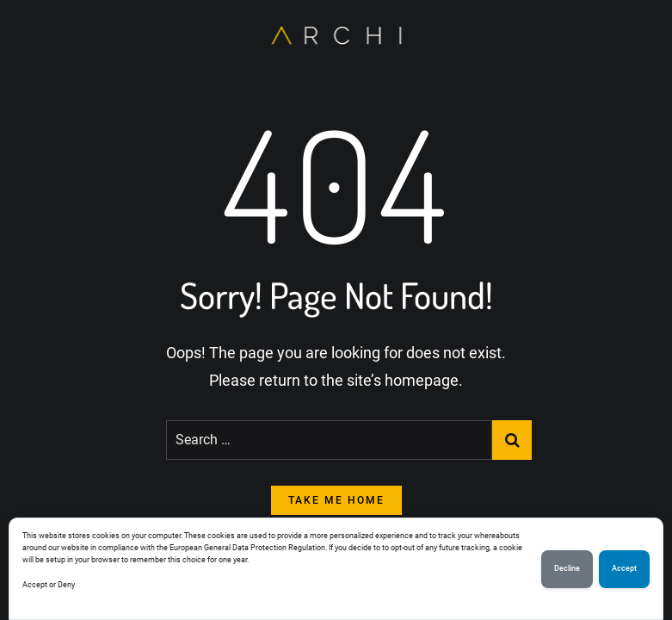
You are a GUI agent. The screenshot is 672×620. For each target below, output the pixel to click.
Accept (624, 568)
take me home (336, 500)
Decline (567, 568)
